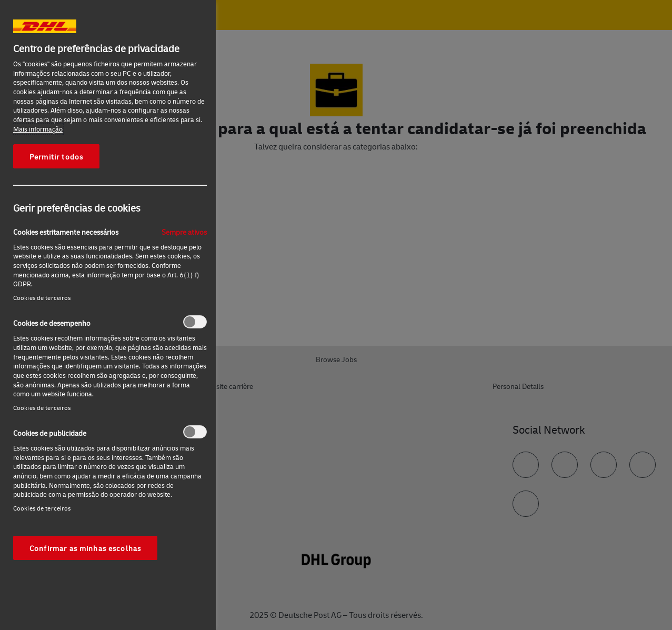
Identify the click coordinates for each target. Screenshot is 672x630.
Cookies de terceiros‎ (42, 298)
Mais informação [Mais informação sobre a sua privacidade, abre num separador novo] (38, 129)
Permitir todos (56, 156)
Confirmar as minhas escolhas (85, 548)
